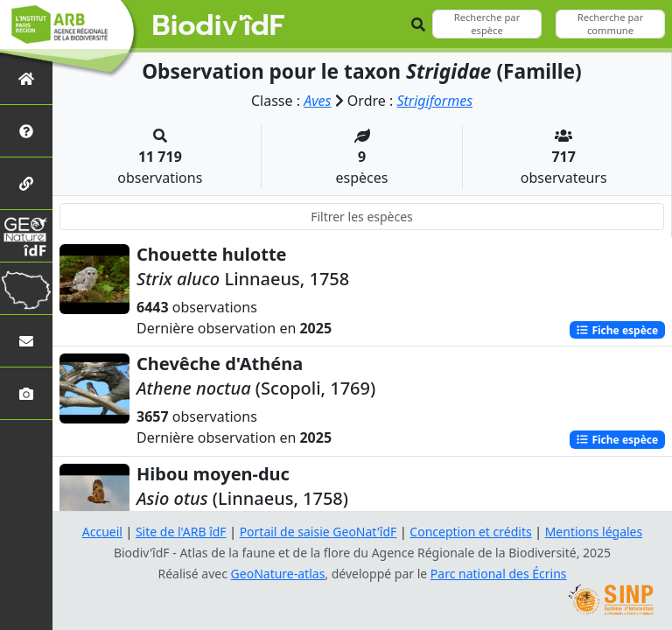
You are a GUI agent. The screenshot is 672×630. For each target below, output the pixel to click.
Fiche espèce (617, 329)
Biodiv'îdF (219, 26)
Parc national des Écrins (499, 574)
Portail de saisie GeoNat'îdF (318, 532)
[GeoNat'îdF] (26, 236)
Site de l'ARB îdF (181, 532)
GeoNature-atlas (278, 574)
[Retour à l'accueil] (26, 78)
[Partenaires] (26, 183)
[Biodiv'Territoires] (26, 288)
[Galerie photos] (26, 393)
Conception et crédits (470, 532)
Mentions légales (594, 532)
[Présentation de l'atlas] (26, 131)
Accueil (102, 532)
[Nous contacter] (26, 341)
